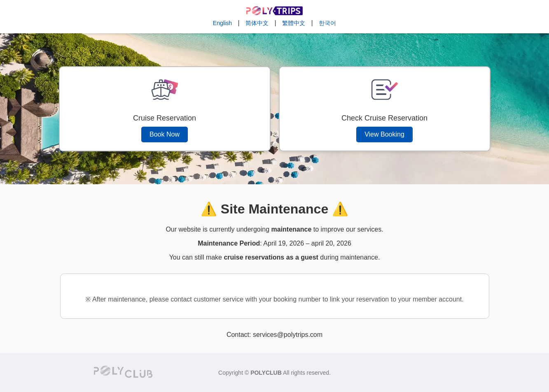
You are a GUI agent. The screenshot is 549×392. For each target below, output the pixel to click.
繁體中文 (294, 23)
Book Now (165, 134)
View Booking (384, 134)
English (222, 23)
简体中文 (257, 23)
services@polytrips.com (288, 335)
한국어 (327, 23)
